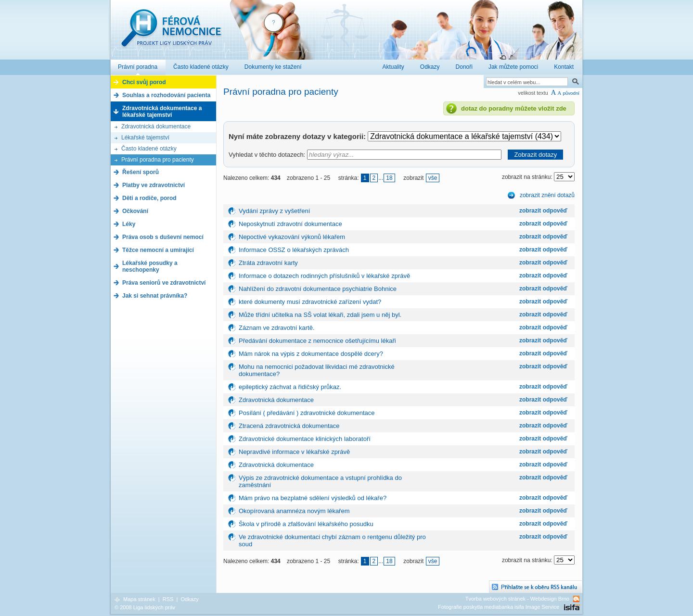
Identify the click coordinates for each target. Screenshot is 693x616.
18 (389, 178)
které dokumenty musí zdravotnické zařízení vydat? (310, 302)
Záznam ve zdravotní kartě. (277, 328)
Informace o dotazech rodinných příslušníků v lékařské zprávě (324, 276)
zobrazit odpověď (543, 211)
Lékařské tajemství (145, 138)
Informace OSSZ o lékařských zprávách (294, 250)
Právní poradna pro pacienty (158, 160)
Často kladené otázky (149, 149)
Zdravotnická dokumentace (156, 126)
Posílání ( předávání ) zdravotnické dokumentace (307, 413)
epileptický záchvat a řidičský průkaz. (290, 387)
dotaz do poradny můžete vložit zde (514, 108)
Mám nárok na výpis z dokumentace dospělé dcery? (311, 354)
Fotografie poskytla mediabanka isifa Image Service (499, 607)
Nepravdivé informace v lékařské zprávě (294, 452)
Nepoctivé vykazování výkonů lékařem (292, 237)
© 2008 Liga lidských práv (145, 607)
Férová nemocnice (171, 33)
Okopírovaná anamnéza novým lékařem (294, 511)
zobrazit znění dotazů (547, 195)
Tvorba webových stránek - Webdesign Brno (517, 599)
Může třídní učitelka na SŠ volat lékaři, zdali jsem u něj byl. (320, 315)
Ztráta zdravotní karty (268, 263)
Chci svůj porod (144, 82)
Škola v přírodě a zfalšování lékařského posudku (306, 524)
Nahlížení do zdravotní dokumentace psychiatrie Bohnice (318, 289)
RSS (168, 599)
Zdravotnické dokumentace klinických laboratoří (305, 439)
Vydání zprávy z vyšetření (274, 211)
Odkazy (189, 599)
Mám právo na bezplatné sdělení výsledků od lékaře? (313, 498)
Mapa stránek (139, 599)
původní (571, 93)
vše (433, 178)
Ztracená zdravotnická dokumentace (289, 426)
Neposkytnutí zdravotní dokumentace (290, 224)
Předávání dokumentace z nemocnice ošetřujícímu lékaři (317, 341)
